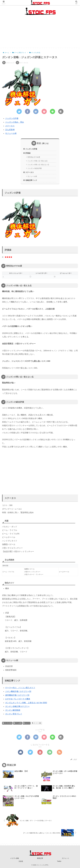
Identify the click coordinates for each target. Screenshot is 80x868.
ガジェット (66, 858)
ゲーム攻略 (18, 723)
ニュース (27, 723)
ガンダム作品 (7, 723)
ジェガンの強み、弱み (15, 122)
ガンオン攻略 (37, 723)
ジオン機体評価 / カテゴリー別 (18, 691)
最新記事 (40, 858)
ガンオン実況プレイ (14, 714)
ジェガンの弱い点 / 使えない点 (38, 165)
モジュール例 (11, 133)
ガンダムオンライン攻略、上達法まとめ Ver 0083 (26, 703)
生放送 (21, 861)
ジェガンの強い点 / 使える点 (37, 161)
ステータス (10, 126)
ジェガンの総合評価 (35, 168)
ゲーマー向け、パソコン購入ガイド (20, 688)
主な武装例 (10, 130)
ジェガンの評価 (12, 118)
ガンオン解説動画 (13, 710)
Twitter (59, 861)
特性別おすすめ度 (34, 157)
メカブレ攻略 (14, 858)
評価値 (28, 153)
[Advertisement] (40, 33)
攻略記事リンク (31, 180)
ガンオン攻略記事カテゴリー (17, 706)
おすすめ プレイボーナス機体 (18, 699)
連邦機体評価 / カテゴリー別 (17, 695)
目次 (39, 143)
